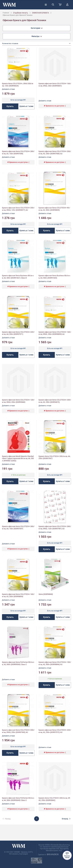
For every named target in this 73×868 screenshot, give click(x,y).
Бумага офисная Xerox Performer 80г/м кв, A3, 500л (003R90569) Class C (18, 663)
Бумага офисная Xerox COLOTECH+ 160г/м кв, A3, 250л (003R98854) (18, 595)
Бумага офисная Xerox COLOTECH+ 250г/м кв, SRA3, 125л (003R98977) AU (18, 209)
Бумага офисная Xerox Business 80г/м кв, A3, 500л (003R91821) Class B (18, 277)
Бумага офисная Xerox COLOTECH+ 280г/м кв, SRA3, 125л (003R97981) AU (55, 527)
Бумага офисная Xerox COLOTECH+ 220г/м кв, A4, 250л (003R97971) (18, 333)
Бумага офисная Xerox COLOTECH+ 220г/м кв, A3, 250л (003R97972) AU (55, 731)
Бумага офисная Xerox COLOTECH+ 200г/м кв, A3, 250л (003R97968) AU (55, 152)
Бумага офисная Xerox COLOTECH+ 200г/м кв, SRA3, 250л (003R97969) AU (18, 731)
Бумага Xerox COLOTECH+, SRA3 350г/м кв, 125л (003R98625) (18, 85)
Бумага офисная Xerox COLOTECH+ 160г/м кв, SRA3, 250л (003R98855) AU (55, 333)
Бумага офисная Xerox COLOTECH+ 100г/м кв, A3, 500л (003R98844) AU (55, 663)
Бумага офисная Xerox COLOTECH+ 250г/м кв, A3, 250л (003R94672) (55, 401)
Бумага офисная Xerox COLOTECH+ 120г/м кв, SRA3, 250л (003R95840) (18, 401)
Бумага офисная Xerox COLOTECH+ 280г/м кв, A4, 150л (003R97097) (18, 527)
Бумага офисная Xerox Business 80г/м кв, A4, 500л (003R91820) (54, 277)
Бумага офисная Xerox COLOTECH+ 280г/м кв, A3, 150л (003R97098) (18, 152)
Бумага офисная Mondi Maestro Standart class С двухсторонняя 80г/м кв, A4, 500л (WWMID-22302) (18, 459)
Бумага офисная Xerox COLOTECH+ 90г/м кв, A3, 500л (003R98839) (54, 209)
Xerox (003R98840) (46, 594)
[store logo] (9, 5)
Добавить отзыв (8, 89)
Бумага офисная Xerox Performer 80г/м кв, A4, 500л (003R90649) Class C (18, 799)
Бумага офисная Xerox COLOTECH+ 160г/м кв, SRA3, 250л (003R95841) (55, 85)
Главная (6, 13)
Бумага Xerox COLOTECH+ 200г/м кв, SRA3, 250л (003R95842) (54, 799)
